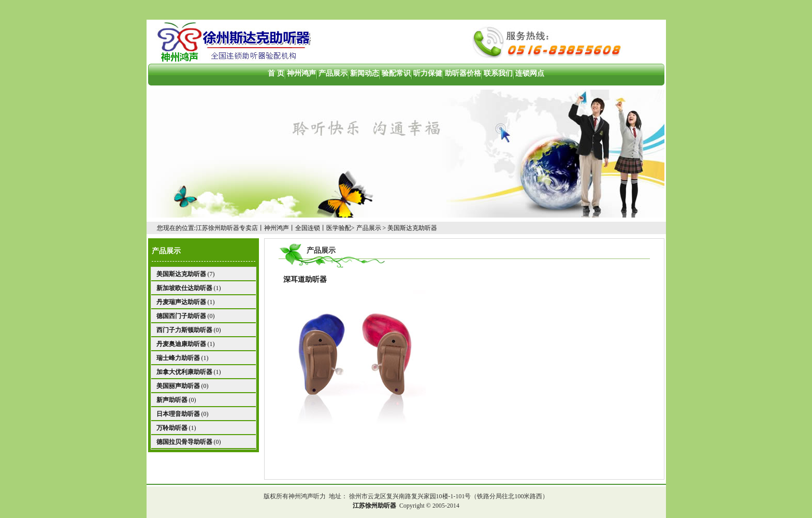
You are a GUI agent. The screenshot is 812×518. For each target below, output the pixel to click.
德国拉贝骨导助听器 (184, 442)
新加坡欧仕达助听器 (184, 288)
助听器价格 (463, 73)
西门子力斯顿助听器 (184, 330)
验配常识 (396, 73)
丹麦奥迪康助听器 (181, 344)
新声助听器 (172, 400)
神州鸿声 (301, 73)
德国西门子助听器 (181, 316)
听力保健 (428, 73)
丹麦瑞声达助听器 (181, 302)
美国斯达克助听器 (412, 228)
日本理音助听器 (178, 414)
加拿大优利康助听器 (184, 372)
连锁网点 (530, 73)
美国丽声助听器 (178, 386)
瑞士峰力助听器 (178, 358)
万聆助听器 (172, 428)
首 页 (276, 73)
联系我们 (498, 73)
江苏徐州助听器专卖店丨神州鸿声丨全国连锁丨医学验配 (273, 228)
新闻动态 (365, 73)
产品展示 (333, 73)
